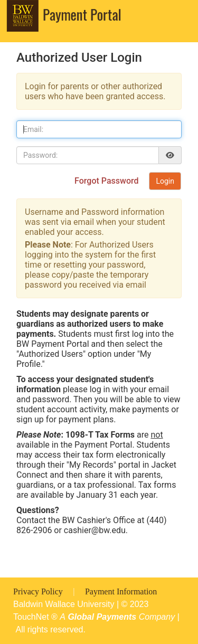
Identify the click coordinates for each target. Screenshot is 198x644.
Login (165, 181)
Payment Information (121, 591)
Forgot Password (107, 181)
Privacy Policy (39, 591)
